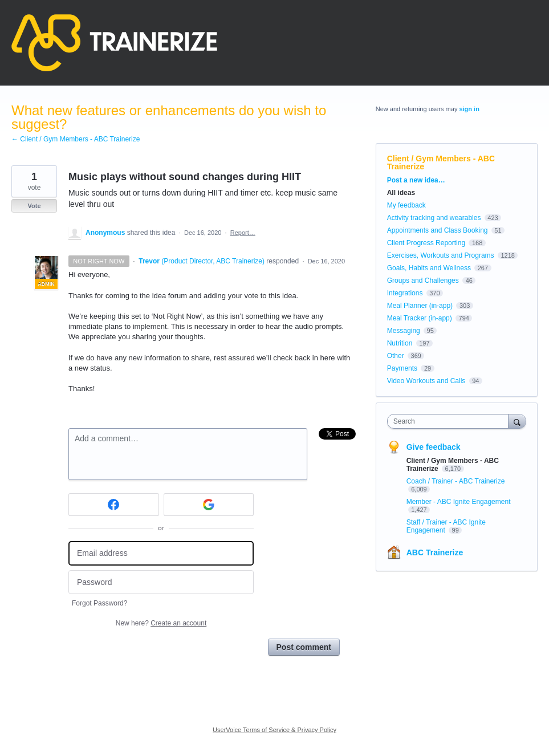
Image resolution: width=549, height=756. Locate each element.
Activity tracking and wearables (434, 218)
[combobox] (450, 421)
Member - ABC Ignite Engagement (459, 502)
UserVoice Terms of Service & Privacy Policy (274, 730)
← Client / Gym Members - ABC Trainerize (76, 139)
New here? (161, 623)
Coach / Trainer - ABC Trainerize (456, 481)
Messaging (404, 331)
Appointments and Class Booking (438, 230)
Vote (34, 206)
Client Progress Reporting (426, 243)
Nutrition (400, 343)
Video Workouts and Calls (426, 381)
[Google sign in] (209, 505)
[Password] (161, 582)
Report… (243, 233)
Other (396, 356)
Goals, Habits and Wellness (429, 268)
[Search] (517, 421)
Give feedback (434, 447)
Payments (402, 368)
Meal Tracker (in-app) (420, 318)
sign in (469, 109)
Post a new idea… (416, 180)
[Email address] (161, 553)
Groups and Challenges (423, 281)
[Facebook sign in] (114, 505)
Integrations (405, 293)
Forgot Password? (99, 603)
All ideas (401, 193)
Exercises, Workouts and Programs (442, 255)
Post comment (304, 647)
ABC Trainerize (435, 552)
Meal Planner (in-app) (420, 306)
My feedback (406, 205)
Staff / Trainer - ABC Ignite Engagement (446, 526)
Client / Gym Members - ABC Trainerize (441, 162)
